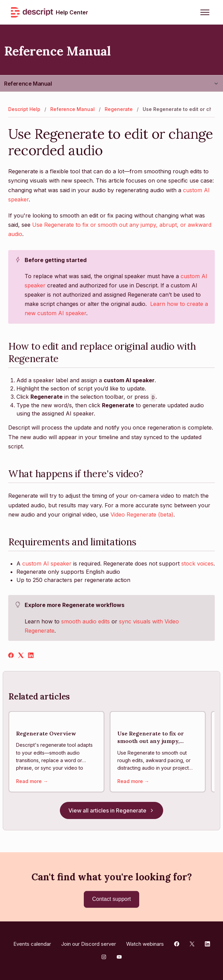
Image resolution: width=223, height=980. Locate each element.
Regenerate (119, 109)
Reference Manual (28, 84)
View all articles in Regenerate (112, 810)
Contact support (112, 899)
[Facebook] (11, 656)
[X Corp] (21, 656)
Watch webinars (145, 944)
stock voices (197, 563)
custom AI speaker (47, 563)
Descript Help (24, 109)
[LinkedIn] (31, 656)
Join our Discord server (89, 944)
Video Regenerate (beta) (142, 514)
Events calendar (32, 944)
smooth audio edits (86, 621)
